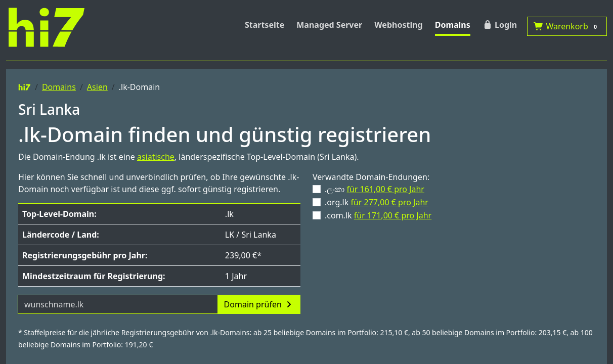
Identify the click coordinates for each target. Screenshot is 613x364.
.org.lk (377, 202)
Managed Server (329, 25)
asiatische (156, 157)
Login (500, 25)
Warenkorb (567, 26)
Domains (453, 25)
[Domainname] (118, 304)
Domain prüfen (259, 304)
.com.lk (378, 215)
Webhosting (399, 25)
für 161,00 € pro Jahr (385, 189)
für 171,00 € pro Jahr (393, 215)
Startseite (265, 25)
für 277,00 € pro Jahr (389, 202)
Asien (97, 87)
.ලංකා (375, 189)
